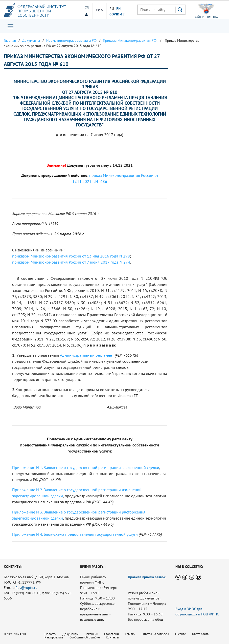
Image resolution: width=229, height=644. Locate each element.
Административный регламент (87, 355)
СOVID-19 (117, 14)
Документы (71, 634)
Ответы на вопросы (155, 634)
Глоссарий (111, 634)
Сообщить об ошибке (85, 637)
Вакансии (91, 634)
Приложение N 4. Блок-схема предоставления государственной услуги (75, 534)
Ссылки (130, 634)
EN (119, 9)
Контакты (112, 637)
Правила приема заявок (147, 577)
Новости (50, 634)
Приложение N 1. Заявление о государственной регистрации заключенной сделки (86, 467)
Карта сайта (200, 634)
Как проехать (54, 637)
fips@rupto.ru (26, 588)
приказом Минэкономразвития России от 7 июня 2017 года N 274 (71, 262)
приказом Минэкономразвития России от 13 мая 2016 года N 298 (71, 256)
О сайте (181, 634)
